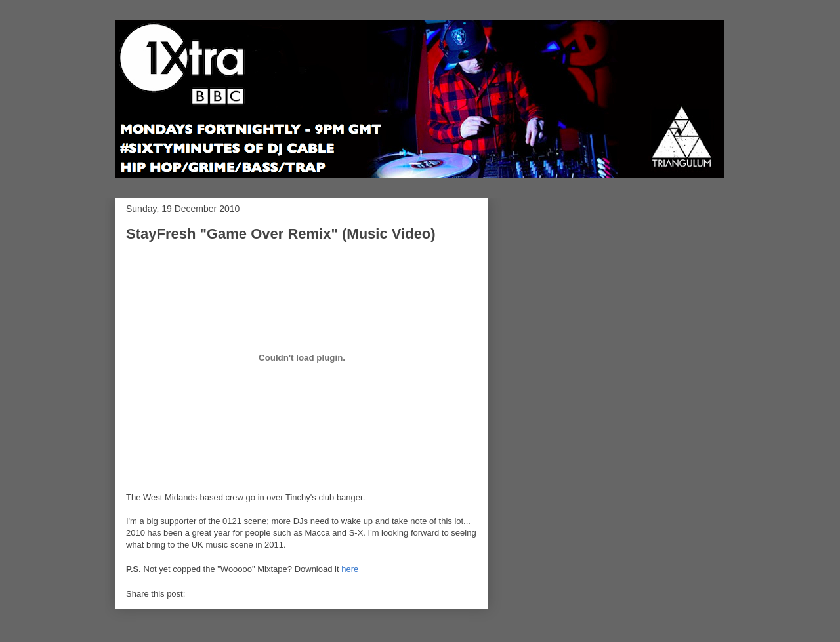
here (350, 569)
